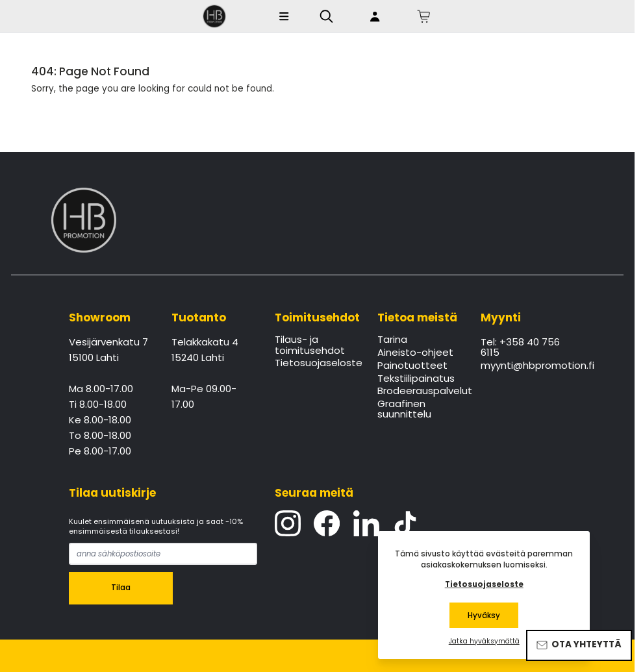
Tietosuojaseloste (317, 364)
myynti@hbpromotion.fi (523, 366)
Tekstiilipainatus (416, 379)
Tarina (392, 340)
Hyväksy (484, 616)
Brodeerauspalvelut (420, 392)
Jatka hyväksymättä (484, 641)
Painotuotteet (412, 366)
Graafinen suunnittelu (404, 410)
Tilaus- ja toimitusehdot (310, 345)
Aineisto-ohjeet (415, 353)
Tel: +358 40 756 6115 (520, 348)
